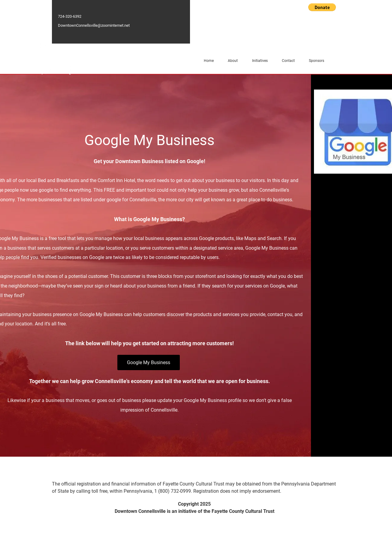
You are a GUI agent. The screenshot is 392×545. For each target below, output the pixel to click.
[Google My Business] (149, 362)
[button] (322, 7)
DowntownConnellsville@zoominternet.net (94, 25)
